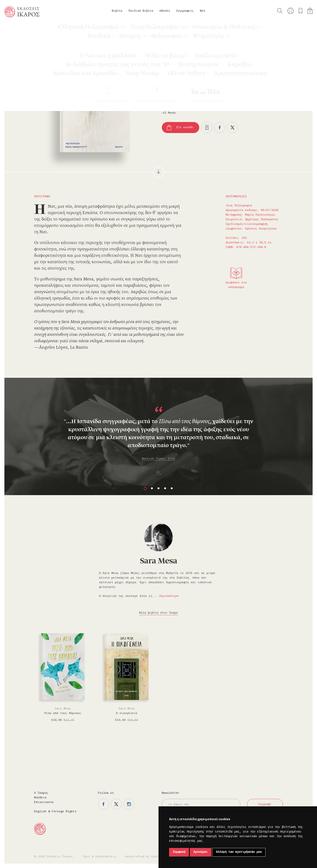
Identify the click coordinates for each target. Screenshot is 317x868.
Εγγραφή (265, 804)
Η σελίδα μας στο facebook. (103, 804)
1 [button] (145, 489)
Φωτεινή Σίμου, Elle (158, 459)
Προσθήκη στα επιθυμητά (207, 128)
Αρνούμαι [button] (201, 852)
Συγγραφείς (185, 11)
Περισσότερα (169, 596)
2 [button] (152, 489)
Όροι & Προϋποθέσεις (100, 857)
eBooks (165, 11)
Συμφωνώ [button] (179, 852)
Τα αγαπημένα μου (300, 11)
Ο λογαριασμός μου (291, 11)
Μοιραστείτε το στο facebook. (220, 128)
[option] (158, 426)
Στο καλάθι (185, 128)
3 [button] (158, 489)
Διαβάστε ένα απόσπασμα (236, 285)
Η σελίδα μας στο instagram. (129, 804)
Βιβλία (117, 11)
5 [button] (172, 489)
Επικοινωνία (44, 802)
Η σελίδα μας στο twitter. (116, 804)
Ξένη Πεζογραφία (56, 29)
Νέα (203, 11)
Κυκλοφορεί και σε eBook (240, 76)
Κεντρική (15, 29)
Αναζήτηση (280, 11)
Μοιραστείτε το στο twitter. (232, 128)
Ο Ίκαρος (41, 793)
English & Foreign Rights (55, 812)
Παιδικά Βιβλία (141, 11)
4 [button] (165, 489)
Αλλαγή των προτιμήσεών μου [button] (239, 852)
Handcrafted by (143, 857)
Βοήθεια (40, 798)
